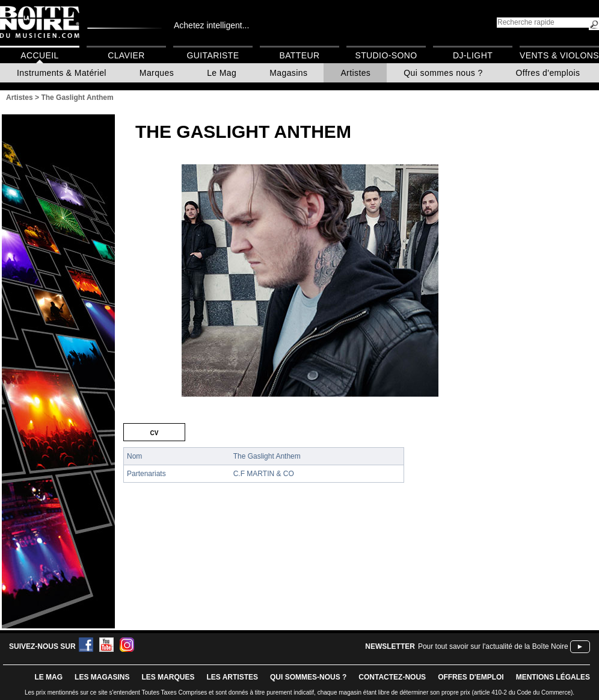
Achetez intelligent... (211, 25)
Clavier (126, 55)
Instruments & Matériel (62, 73)
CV (155, 432)
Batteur (299, 55)
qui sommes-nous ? (308, 677)
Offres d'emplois (548, 73)
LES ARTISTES (232, 677)
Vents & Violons (559, 55)
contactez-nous (392, 677)
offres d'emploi (471, 677)
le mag (48, 677)
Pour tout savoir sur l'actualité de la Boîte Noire (493, 646)
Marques (157, 73)
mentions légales (553, 677)
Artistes (355, 73)
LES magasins (102, 677)
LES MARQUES (168, 677)
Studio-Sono (386, 55)
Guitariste (213, 55)
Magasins (288, 73)
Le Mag (222, 73)
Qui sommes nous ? (443, 73)
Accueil (39, 55)
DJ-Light (473, 55)
